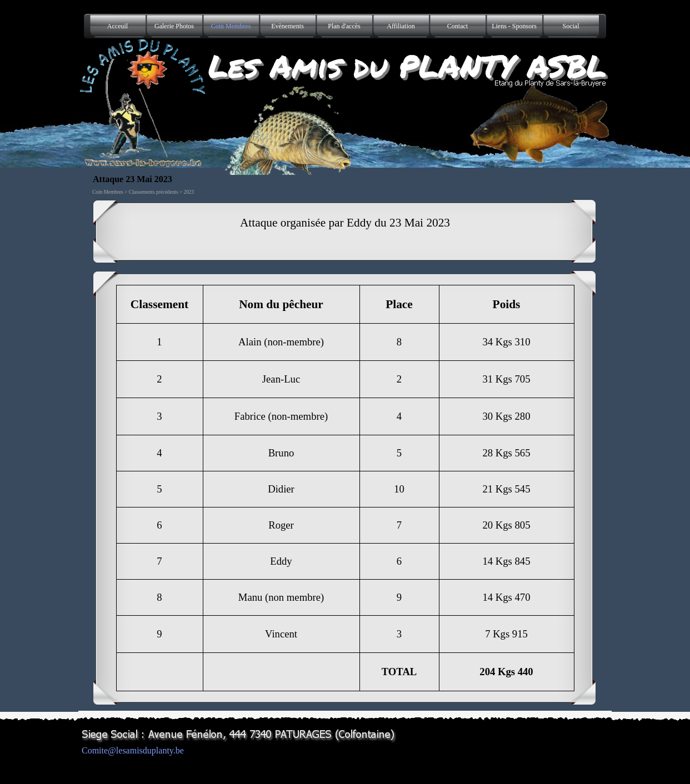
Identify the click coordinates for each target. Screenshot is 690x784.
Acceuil (117, 26)
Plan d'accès (344, 26)
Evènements (287, 26)
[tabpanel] (345, 232)
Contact (457, 26)
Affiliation (401, 26)
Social (571, 26)
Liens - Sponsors (514, 26)
